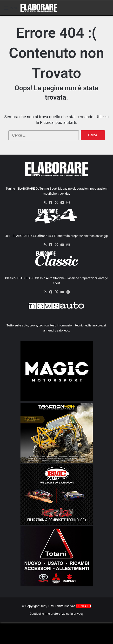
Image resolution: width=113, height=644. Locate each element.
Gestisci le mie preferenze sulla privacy (57, 614)
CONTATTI (84, 606)
